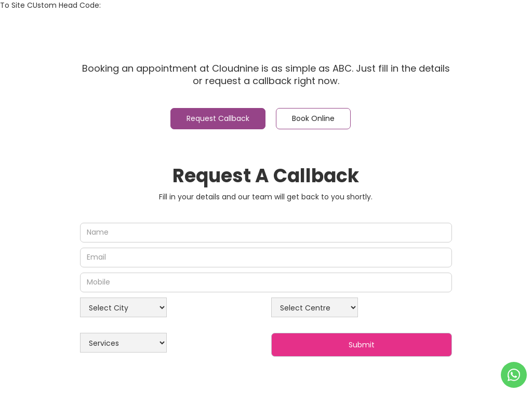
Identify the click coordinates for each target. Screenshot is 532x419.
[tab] (218, 119)
